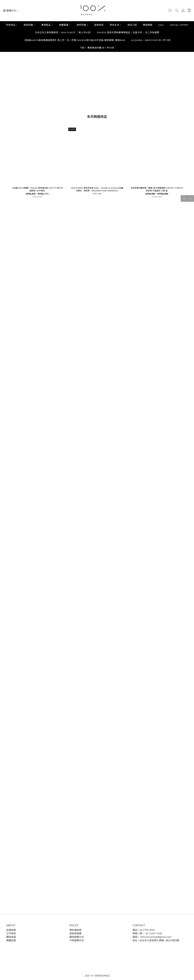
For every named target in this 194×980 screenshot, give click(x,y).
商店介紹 (132, 25)
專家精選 (148, 25)
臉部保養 (29, 25)
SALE (161, 25)
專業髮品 (47, 25)
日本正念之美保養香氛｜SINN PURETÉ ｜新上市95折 (63, 32)
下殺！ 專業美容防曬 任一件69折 (97, 48)
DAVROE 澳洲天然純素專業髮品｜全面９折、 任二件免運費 (128, 32)
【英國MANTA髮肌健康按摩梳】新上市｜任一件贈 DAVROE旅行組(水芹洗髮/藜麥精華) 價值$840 (74, 40)
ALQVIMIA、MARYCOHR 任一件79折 (151, 40)
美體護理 (65, 25)
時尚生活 (116, 25)
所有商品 (12, 25)
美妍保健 (83, 25)
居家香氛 (99, 25)
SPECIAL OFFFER (179, 25)
